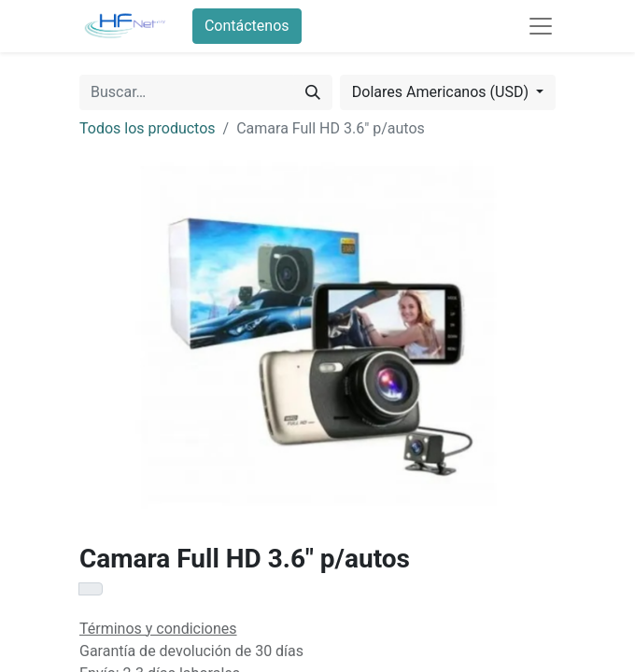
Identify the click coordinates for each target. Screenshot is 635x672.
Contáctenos (247, 26)
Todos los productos (148, 128)
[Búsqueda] (313, 92)
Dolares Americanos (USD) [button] (442, 92)
